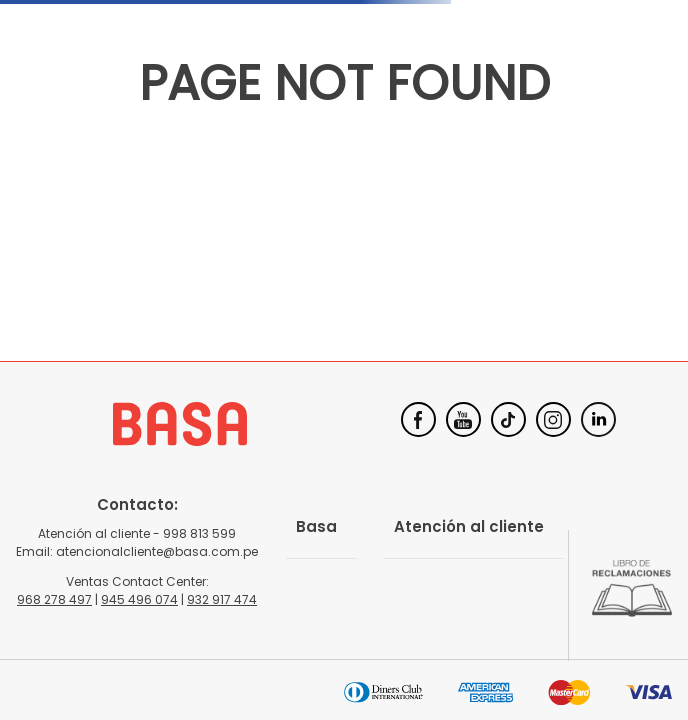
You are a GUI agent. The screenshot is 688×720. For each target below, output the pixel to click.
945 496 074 (139, 599)
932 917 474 (222, 599)
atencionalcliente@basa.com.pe (157, 551)
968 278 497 (54, 599)
